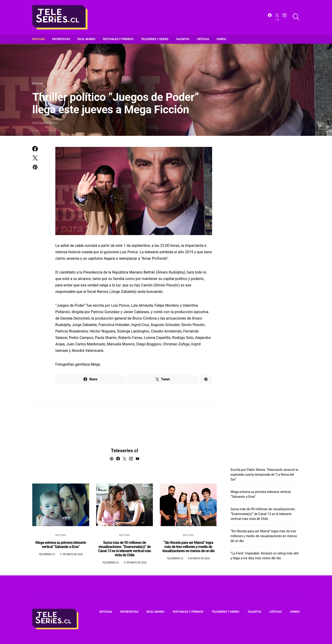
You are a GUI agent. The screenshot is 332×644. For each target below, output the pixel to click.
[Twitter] (277, 17)
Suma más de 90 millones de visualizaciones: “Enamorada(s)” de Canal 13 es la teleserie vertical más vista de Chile (125, 549)
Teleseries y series (155, 39)
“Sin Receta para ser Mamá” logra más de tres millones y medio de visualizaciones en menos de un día (188, 547)
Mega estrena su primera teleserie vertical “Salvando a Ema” (61, 545)
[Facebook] (270, 17)
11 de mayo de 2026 (71, 554)
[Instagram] (285, 17)
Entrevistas (61, 39)
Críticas (203, 39)
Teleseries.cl (125, 451)
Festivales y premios (118, 39)
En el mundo (86, 39)
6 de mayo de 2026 (199, 558)
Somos (221, 39)
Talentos (182, 39)
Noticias (39, 39)
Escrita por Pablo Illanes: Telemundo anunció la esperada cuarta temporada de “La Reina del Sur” (264, 475)
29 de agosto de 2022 (45, 123)
